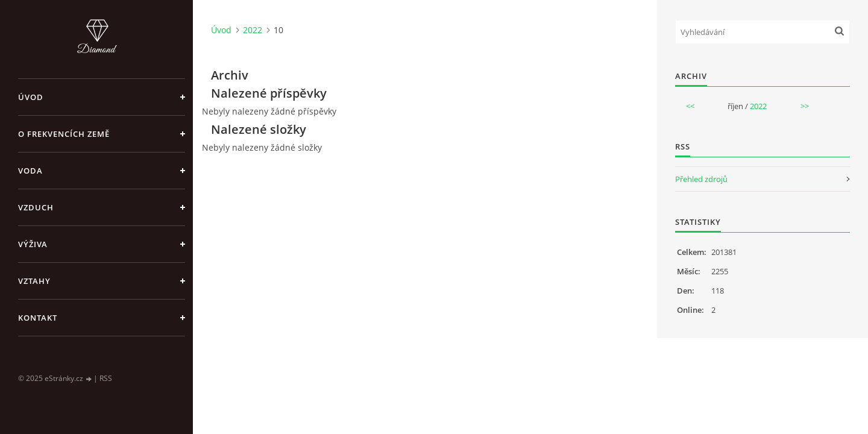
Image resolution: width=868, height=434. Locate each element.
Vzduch (36, 207)
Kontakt (38, 318)
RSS (106, 378)
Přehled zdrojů (701, 179)
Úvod (31, 97)
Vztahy (34, 281)
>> (805, 106)
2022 (253, 30)
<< (690, 106)
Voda (30, 171)
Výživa (33, 244)
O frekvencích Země (64, 134)
